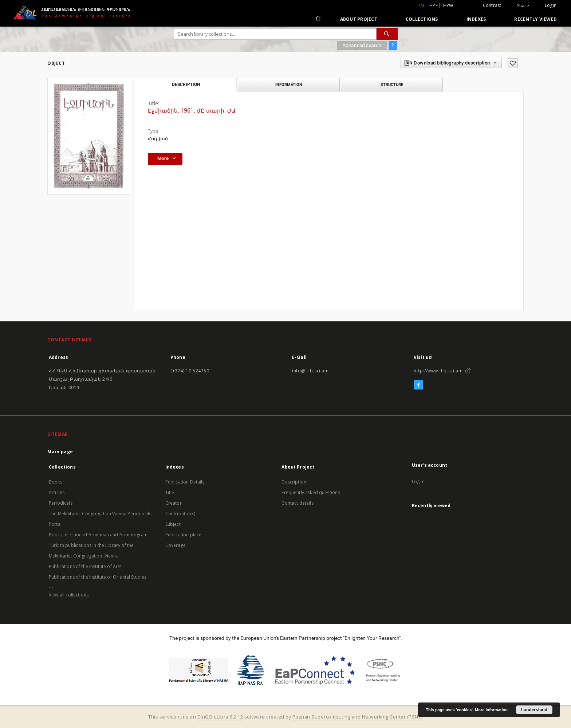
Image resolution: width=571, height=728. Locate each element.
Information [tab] (289, 85)
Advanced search (362, 45)
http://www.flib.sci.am (438, 371)
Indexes (476, 19)
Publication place (184, 535)
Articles (57, 492)
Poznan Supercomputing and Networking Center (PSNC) (358, 717)
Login (551, 5)
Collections (422, 19)
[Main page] (318, 19)
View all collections (69, 595)
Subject (173, 524)
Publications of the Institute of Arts (85, 566)
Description (294, 482)
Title (170, 492)
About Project (359, 19)
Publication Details (185, 482)
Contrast (492, 5)
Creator (174, 503)
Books (56, 482)
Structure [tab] (392, 85)
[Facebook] (418, 385)
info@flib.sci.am (310, 371)
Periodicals (61, 503)
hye (434, 6)
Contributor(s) (180, 514)
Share (523, 6)
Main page (60, 452)
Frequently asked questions (311, 492)
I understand (534, 710)
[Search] (387, 34)
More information (491, 710)
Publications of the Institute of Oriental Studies (98, 577)
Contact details (297, 503)
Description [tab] (186, 85)
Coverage (176, 545)
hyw (448, 6)
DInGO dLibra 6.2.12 (220, 717)
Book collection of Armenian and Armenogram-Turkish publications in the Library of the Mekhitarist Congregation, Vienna (99, 545)
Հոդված (158, 139)
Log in (418, 482)
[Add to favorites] (513, 63)
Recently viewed (535, 19)
